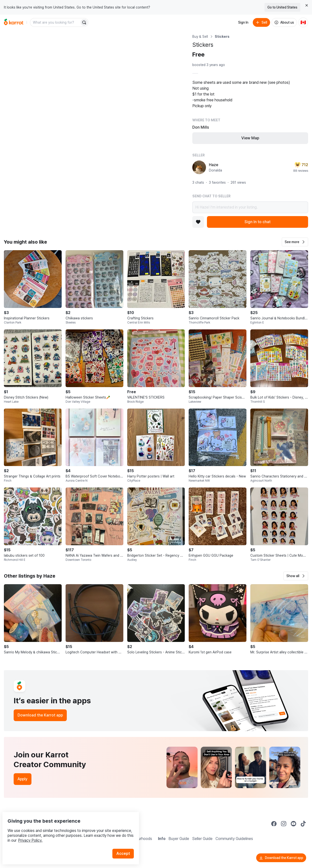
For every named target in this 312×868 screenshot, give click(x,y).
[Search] (84, 22)
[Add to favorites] (198, 222)
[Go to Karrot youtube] (293, 824)
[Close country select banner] (307, 5)
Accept (126, 844)
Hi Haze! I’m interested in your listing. (250, 207)
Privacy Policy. (65, 830)
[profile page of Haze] (199, 167)
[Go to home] (14, 22)
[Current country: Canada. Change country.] (303, 22)
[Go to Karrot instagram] (284, 824)
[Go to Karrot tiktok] (303, 824)
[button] (295, 242)
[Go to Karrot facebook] (274, 824)
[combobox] (55, 22)
